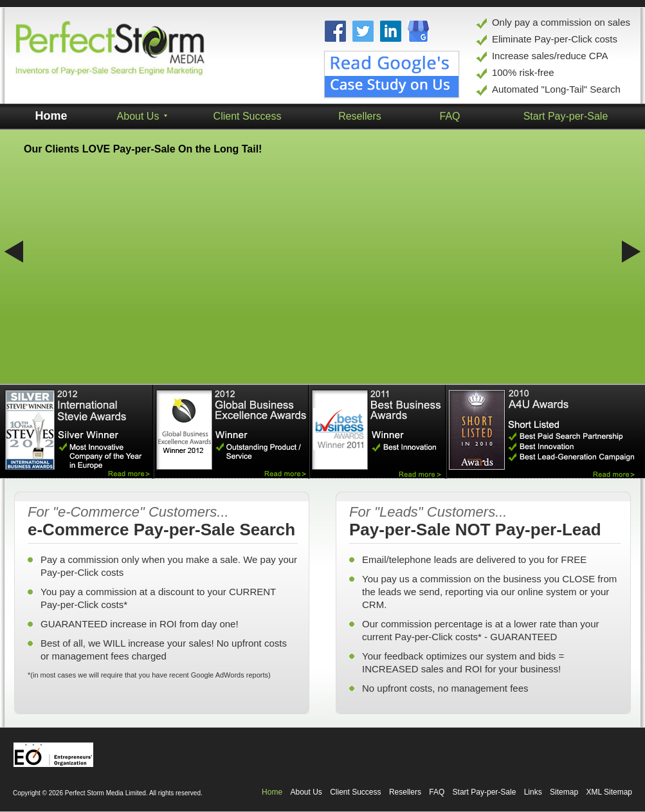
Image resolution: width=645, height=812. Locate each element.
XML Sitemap (609, 792)
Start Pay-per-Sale (485, 792)
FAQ (437, 792)
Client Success (248, 116)
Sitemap (564, 792)
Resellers (405, 792)
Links (533, 792)
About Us (306, 792)
